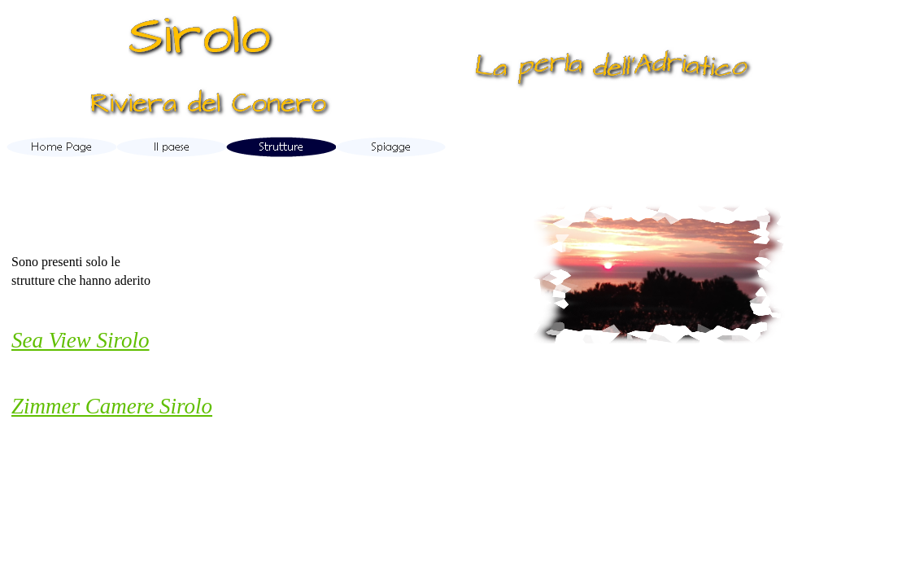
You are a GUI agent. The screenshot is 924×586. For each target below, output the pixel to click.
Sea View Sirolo (80, 340)
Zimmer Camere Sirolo (112, 406)
